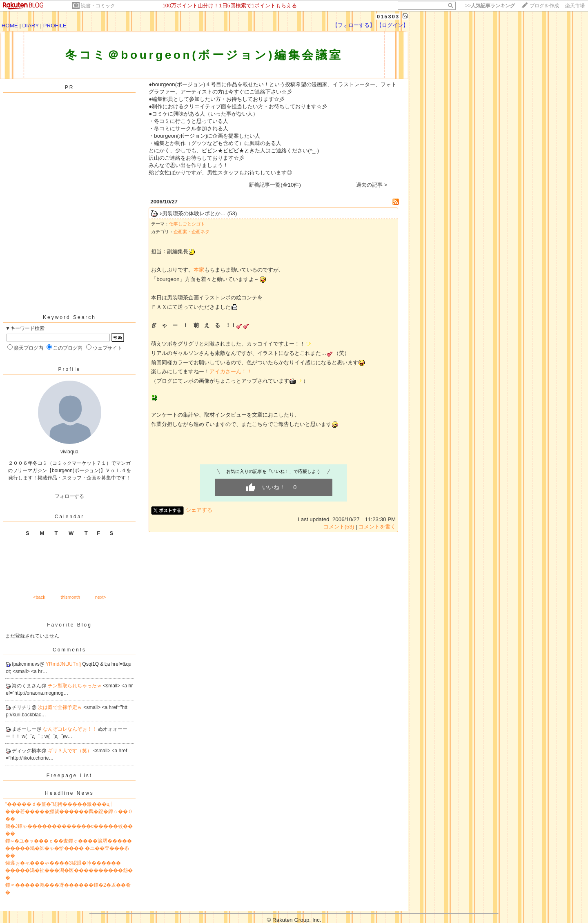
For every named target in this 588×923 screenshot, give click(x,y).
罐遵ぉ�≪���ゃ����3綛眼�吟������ (63, 863)
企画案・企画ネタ (192, 232)
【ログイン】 (392, 25)
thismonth (70, 597)
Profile (69, 369)
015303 (388, 17)
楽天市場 (575, 6)
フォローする (69, 496)
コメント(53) (339, 527)
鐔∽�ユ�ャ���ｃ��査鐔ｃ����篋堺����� (69, 841)
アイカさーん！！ (231, 371)
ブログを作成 (544, 6)
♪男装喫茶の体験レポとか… (193, 213)
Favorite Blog (69, 625)
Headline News (69, 793)
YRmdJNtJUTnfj (64, 664)
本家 (199, 270)
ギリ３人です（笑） (70, 751)
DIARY (31, 26)
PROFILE (55, 26)
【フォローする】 (354, 25)
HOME (10, 26)
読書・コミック (98, 6)
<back (39, 597)
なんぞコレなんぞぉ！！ (70, 729)
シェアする (199, 510)
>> (490, 6)
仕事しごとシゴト (187, 224)
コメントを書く (377, 527)
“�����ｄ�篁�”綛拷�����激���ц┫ (60, 804)
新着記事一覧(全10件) (275, 185)
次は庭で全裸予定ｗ (61, 707)
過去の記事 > (372, 185)
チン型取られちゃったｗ (75, 686)
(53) (232, 213)
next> (101, 597)
